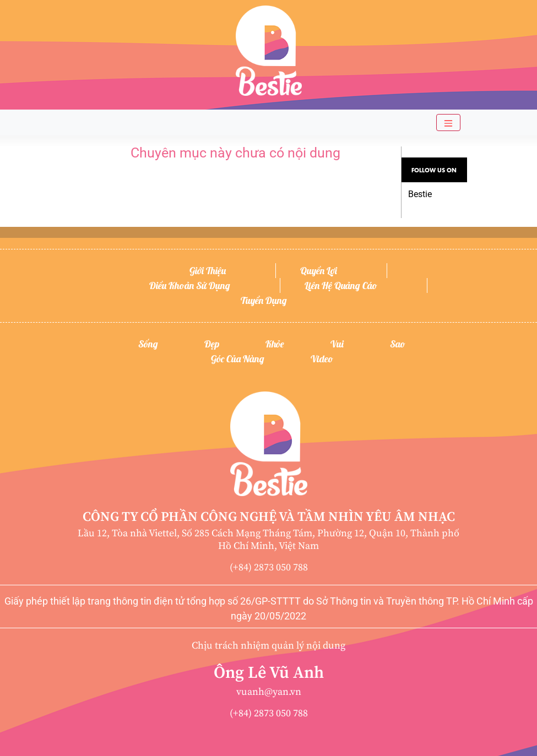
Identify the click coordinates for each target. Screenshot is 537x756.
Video (322, 359)
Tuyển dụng (264, 300)
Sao (398, 344)
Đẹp (212, 344)
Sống (148, 344)
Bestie (420, 194)
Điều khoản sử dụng (190, 285)
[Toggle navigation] (448, 123)
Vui (337, 344)
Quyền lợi (319, 271)
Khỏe (275, 344)
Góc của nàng (238, 359)
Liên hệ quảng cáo (341, 285)
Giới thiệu (208, 271)
